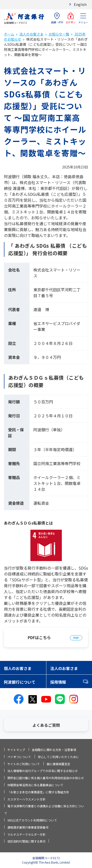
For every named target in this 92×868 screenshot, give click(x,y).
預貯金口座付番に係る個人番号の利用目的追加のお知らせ (46, 778)
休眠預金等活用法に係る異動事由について (35, 785)
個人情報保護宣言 (58, 764)
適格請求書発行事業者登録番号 (28, 827)
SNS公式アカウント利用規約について (32, 820)
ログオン (71, 18)
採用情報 (58, 682)
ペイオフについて (19, 757)
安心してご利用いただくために (58, 757)
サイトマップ (16, 750)
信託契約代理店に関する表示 (26, 841)
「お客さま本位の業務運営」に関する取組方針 (38, 792)
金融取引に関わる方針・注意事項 (54, 750)
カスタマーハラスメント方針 (26, 799)
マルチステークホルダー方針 (26, 834)
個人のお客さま (18, 668)
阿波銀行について (20, 682)
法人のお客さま (31, 34)
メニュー (83, 18)
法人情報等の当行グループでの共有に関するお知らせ (43, 771)
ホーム (9, 34)
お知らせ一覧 (59, 34)
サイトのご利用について (24, 764)
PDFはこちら (39, 637)
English (80, 4)
